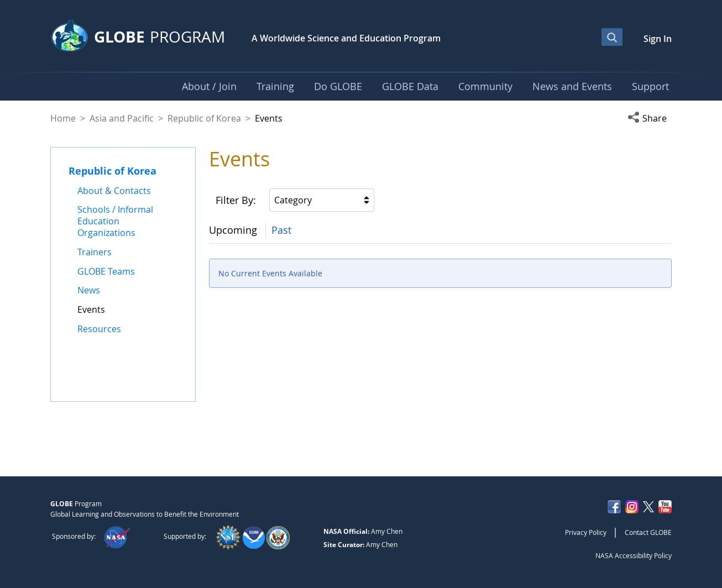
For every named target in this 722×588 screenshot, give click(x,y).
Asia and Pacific (122, 118)
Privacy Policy (586, 532)
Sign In (658, 39)
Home (63, 118)
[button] (650, 118)
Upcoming (233, 230)
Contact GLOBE (648, 532)
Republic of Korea (204, 118)
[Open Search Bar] (612, 37)
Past (281, 230)
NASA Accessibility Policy (634, 555)
